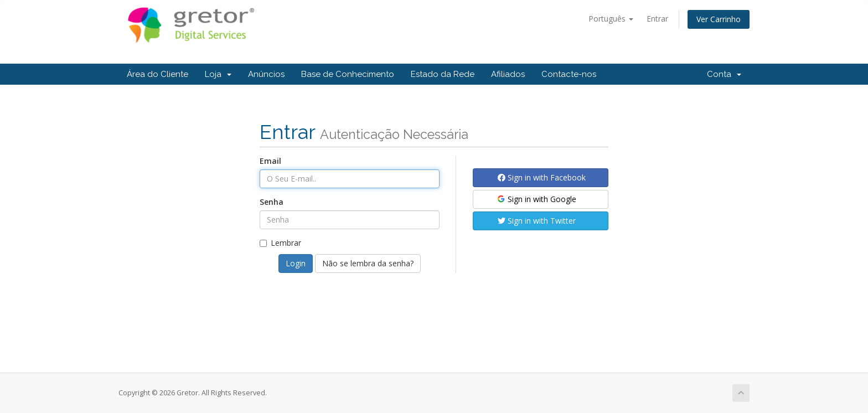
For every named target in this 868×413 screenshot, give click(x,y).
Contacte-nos (569, 74)
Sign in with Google (536, 199)
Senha (272, 202)
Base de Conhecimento (348, 74)
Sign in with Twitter (537, 221)
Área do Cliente (157, 74)
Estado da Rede (443, 74)
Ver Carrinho (719, 19)
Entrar (657, 19)
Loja (218, 74)
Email (270, 161)
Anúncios (266, 74)
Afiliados (508, 74)
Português (611, 19)
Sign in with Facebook (542, 177)
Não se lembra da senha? (368, 263)
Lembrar (280, 243)
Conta (724, 74)
